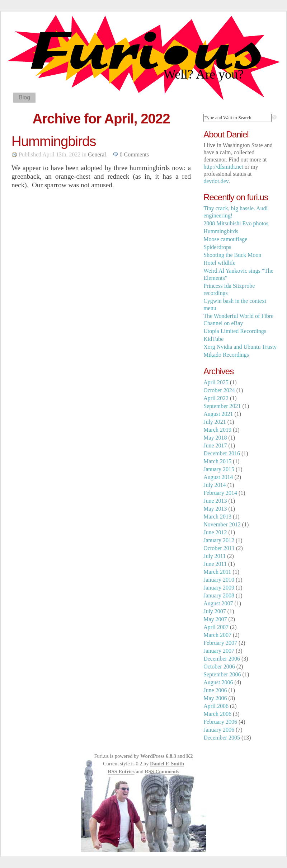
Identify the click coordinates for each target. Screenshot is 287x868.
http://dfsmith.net (223, 167)
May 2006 (215, 698)
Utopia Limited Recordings (235, 331)
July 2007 (215, 611)
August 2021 (218, 414)
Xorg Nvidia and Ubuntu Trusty (240, 347)
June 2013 (215, 501)
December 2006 (222, 659)
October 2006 (219, 667)
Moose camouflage (225, 239)
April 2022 (216, 398)
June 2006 (215, 690)
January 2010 (219, 580)
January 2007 (219, 651)
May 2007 (215, 619)
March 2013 (217, 517)
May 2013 (215, 509)
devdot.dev (216, 181)
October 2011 (219, 548)
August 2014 (218, 477)
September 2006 (222, 674)
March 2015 (217, 461)
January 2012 (219, 540)
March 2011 (217, 572)
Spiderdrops (217, 247)
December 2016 (222, 453)
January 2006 (219, 730)
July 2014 (215, 485)
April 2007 (216, 627)
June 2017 (215, 445)
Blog (24, 97)
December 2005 (222, 738)
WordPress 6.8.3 (158, 756)
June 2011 (215, 564)
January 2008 (219, 595)
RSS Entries (121, 771)
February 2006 (220, 722)
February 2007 (220, 643)
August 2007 (218, 603)
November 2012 (222, 524)
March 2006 (217, 714)
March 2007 (217, 635)
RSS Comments (162, 771)
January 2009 (219, 588)
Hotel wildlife (219, 263)
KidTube (213, 339)
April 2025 (216, 382)
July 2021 (215, 422)
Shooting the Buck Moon (232, 255)
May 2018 (215, 438)
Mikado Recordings (226, 355)
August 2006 (218, 682)
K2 (189, 756)
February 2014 (220, 493)
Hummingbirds (54, 141)
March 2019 (217, 430)
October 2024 (219, 390)
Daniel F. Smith (167, 764)
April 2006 (216, 706)
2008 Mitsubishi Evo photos (236, 223)
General (97, 154)
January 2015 (219, 469)
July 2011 (215, 556)
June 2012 (215, 532)
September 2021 (222, 406)
